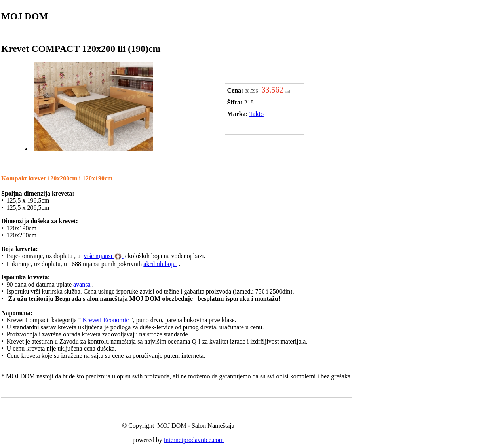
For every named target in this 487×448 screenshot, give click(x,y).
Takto (257, 114)
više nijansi (99, 256)
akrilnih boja (160, 264)
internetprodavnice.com (194, 440)
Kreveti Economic (106, 320)
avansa (83, 284)
